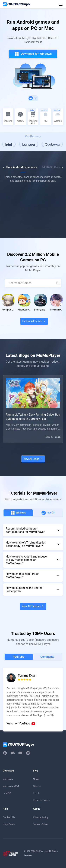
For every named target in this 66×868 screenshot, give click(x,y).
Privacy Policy (41, 817)
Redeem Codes (41, 800)
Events (37, 793)
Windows (8, 779)
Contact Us (9, 817)
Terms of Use (40, 824)
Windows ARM (11, 786)
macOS (7, 793)
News (36, 779)
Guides (37, 786)
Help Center (9, 824)
